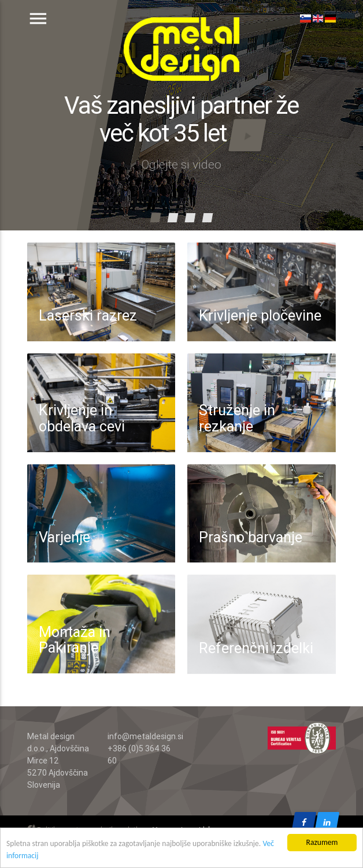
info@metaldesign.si (145, 736)
